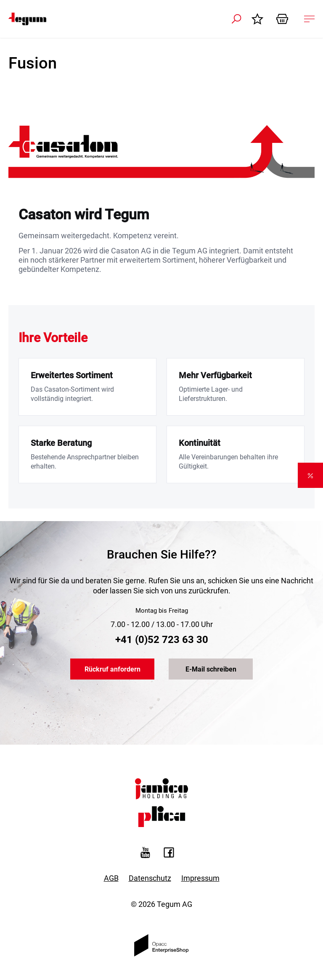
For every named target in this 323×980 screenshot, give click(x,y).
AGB (111, 878)
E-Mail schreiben (211, 669)
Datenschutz (150, 878)
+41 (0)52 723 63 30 (162, 640)
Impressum (200, 878)
